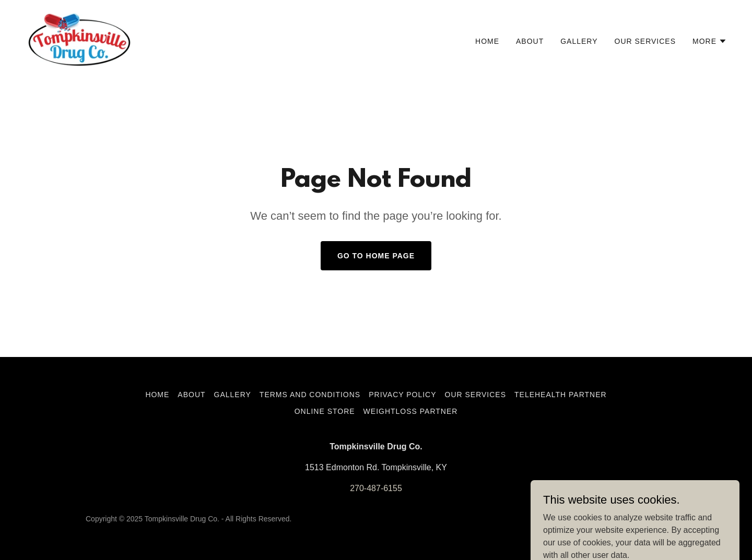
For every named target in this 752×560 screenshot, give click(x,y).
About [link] (530, 41)
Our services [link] (645, 41)
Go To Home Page (376, 256)
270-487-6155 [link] (376, 488)
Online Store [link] (325, 411)
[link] (79, 39)
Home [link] (487, 41)
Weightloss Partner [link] (411, 411)
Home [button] (157, 395)
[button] (710, 41)
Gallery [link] (579, 41)
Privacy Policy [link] (402, 395)
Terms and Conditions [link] (310, 395)
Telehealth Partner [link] (561, 395)
